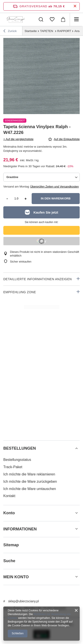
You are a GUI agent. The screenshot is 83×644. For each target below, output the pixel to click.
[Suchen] (41, 19)
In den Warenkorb (56, 198)
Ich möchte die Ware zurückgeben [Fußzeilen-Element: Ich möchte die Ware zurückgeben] (30, 482)
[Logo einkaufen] (16, 19)
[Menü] (76, 19)
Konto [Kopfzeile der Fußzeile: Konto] (9, 513)
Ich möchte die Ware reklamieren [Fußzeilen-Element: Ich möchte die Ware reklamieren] (29, 474)
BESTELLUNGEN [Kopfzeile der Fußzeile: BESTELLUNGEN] (20, 448)
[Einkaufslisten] (52, 19)
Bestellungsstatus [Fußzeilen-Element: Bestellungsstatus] (17, 460)
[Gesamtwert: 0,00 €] (63, 19)
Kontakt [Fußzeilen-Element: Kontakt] (9, 496)
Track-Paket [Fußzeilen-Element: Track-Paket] (13, 467)
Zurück (10, 32)
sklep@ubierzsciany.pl (23, 601)
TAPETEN (47, 31)
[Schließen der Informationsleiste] (75, 6)
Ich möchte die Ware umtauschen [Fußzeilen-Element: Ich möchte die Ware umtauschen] (30, 489)
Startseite (31, 31)
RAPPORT (64, 31)
